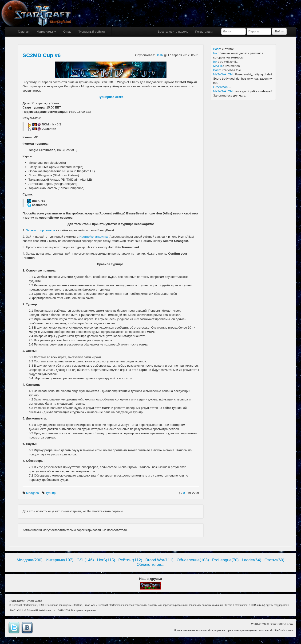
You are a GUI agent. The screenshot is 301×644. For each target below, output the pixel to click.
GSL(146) (85, 560)
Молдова (33, 493)
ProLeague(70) (225, 560)
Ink (216, 53)
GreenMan (220, 87)
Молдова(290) (30, 560)
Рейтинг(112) (130, 560)
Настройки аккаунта (94, 237)
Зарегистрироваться (40, 230)
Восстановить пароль (173, 32)
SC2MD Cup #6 (42, 55)
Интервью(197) (59, 560)
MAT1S (218, 66)
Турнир (51, 493)
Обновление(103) (193, 560)
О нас (67, 32)
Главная (24, 32)
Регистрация (204, 32)
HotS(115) (106, 560)
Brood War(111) (159, 560)
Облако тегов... (150, 564)
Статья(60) (275, 560)
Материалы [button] (46, 32)
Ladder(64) (251, 560)
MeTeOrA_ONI (223, 74)
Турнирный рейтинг (92, 32)
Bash (160, 55)
